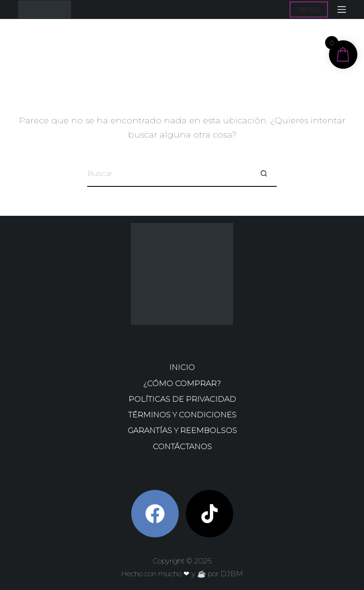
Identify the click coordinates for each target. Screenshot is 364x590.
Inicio (182, 367)
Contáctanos (182, 447)
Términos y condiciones (182, 415)
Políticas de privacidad (182, 399)
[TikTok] (209, 514)
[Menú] (342, 9)
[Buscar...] (169, 174)
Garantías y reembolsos (182, 430)
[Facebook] (155, 514)
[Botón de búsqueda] (264, 174)
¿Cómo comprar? (182, 383)
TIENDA (309, 9)
